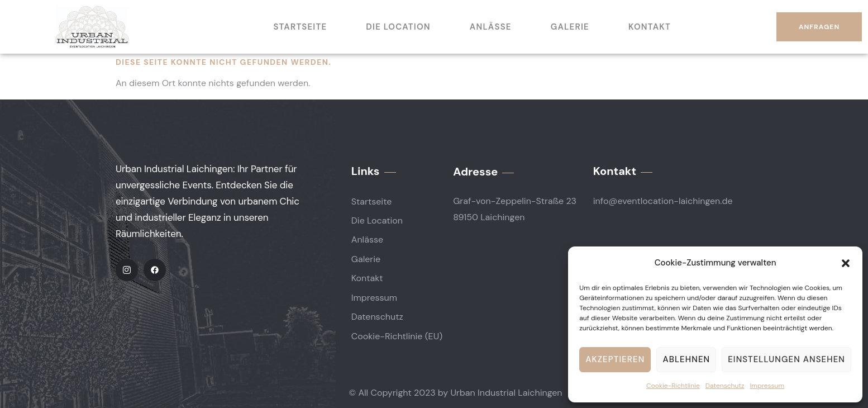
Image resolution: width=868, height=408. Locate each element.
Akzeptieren (615, 359)
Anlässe (491, 27)
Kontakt (650, 27)
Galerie (570, 27)
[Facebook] (155, 270)
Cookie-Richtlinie (673, 386)
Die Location (398, 27)
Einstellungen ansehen (786, 359)
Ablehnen (686, 359)
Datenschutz (725, 386)
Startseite (300, 27)
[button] (846, 263)
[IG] (127, 270)
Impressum (767, 386)
